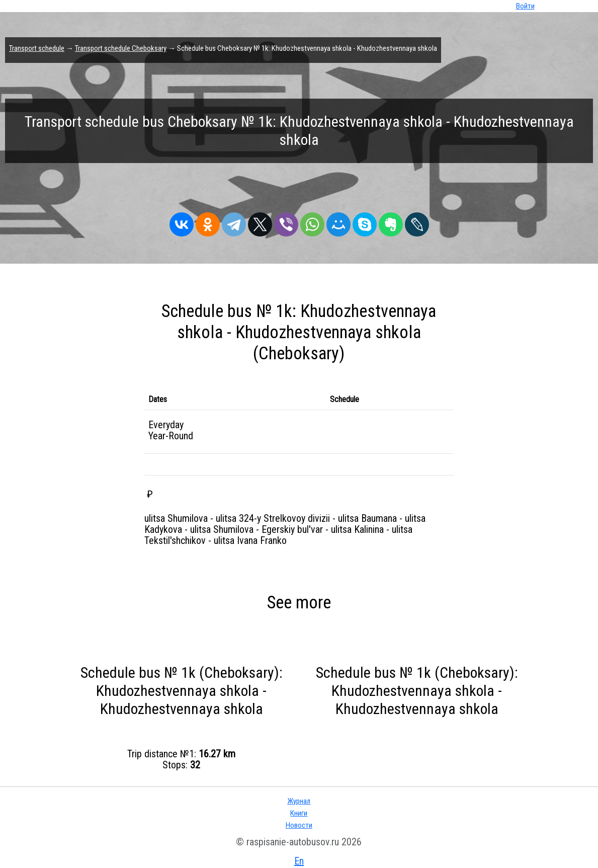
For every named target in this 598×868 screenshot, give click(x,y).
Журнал (299, 801)
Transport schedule (37, 48)
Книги (299, 813)
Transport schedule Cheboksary (121, 48)
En (299, 861)
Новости (299, 825)
